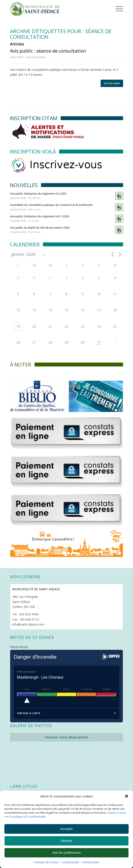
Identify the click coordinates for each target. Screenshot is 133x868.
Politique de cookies (47, 862)
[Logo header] (55, 9)
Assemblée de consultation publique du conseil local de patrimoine (51, 205)
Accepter (66, 829)
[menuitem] (112, 9)
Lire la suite (112, 83)
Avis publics (39, 57)
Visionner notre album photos (67, 737)
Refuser (67, 841)
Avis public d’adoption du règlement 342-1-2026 (39, 216)
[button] (127, 796)
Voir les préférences (67, 853)
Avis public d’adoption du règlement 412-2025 (38, 194)
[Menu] (113, 9)
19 (18, 327)
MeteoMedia (19, 647)
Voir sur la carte (66, 713)
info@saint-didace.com (28, 624)
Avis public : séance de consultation (48, 51)
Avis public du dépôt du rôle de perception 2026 (40, 228)
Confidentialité (70, 862)
